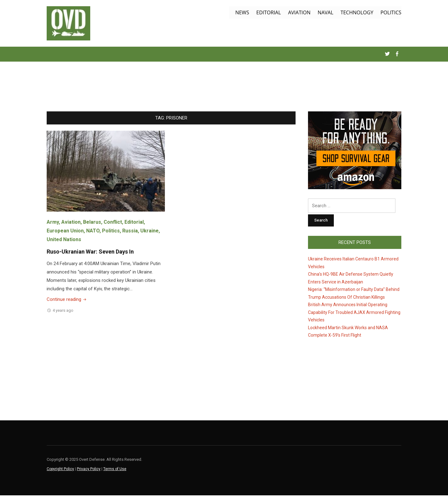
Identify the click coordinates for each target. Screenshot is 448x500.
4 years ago (63, 310)
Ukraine (149, 231)
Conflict (113, 222)
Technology (357, 12)
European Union (65, 231)
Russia (130, 231)
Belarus (92, 222)
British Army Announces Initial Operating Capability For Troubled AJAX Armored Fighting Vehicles (354, 312)
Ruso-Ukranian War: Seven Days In (90, 252)
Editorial (269, 12)
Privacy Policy (89, 469)
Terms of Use (115, 469)
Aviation (299, 12)
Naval (325, 12)
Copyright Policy (60, 469)
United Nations (64, 239)
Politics (391, 12)
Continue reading (67, 299)
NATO (93, 231)
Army (53, 222)
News (242, 12)
